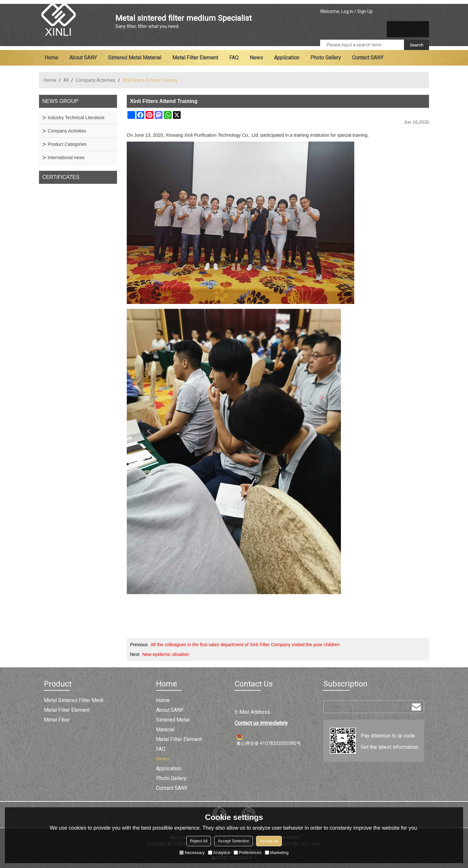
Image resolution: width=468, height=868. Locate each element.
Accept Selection (234, 841)
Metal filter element (195, 58)
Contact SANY (368, 58)
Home (51, 58)
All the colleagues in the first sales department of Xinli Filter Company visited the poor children (245, 645)
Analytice (219, 853)
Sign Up (365, 11)
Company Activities (96, 80)
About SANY (83, 58)
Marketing (277, 853)
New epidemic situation (166, 654)
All (66, 80)
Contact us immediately (261, 723)
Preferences (248, 853)
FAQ (234, 58)
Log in (347, 11)
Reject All (199, 841)
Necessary (192, 853)
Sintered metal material (135, 58)
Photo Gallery (326, 58)
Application (287, 58)
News (256, 58)
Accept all (269, 841)
